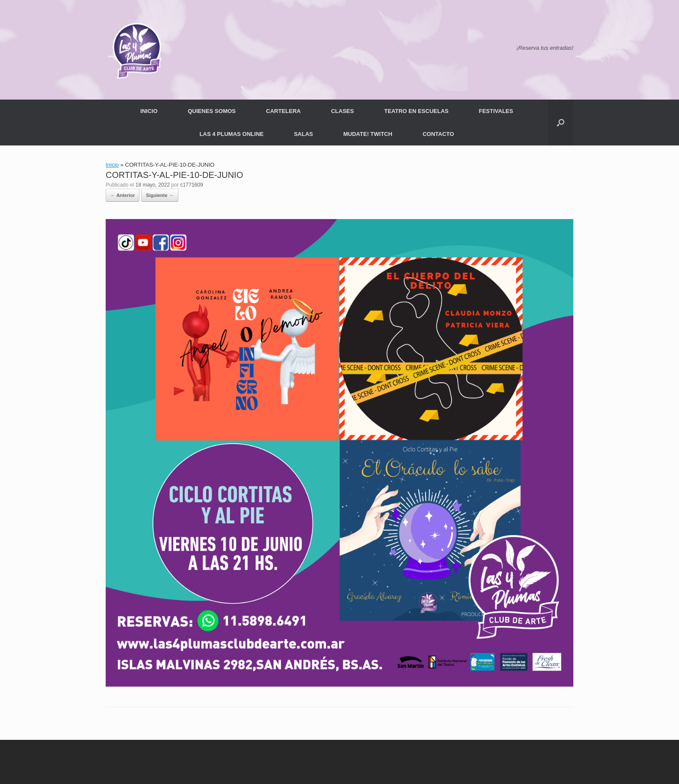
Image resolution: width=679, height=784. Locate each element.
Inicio (112, 165)
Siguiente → (160, 195)
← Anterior (123, 195)
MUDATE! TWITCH (368, 134)
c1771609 (192, 185)
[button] (561, 123)
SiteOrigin (354, 767)
